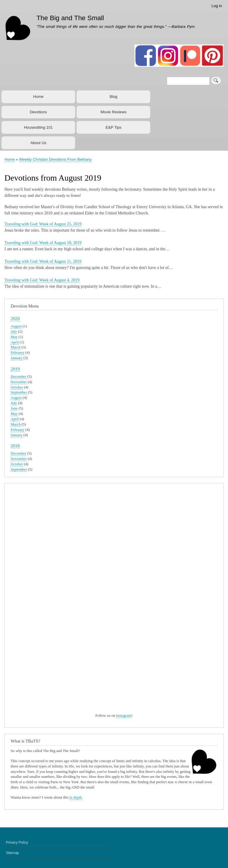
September (19, 392)
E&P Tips (114, 127)
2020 (15, 318)
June (14, 408)
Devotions (38, 112)
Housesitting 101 (38, 127)
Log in (217, 6)
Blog (113, 97)
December (19, 377)
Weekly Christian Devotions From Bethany (55, 159)
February (18, 353)
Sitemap (12, 853)
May (14, 337)
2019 (15, 369)
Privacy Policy (17, 842)
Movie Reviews (114, 112)
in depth (76, 797)
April (15, 342)
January (17, 358)
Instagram (124, 716)
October (17, 387)
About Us (38, 143)
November (19, 382)
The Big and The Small (70, 18)
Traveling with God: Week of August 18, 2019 (43, 243)
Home (38, 97)
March (16, 347)
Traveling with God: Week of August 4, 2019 (42, 280)
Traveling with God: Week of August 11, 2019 (43, 261)
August (16, 326)
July (14, 332)
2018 (15, 446)
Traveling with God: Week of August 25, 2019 (43, 224)
